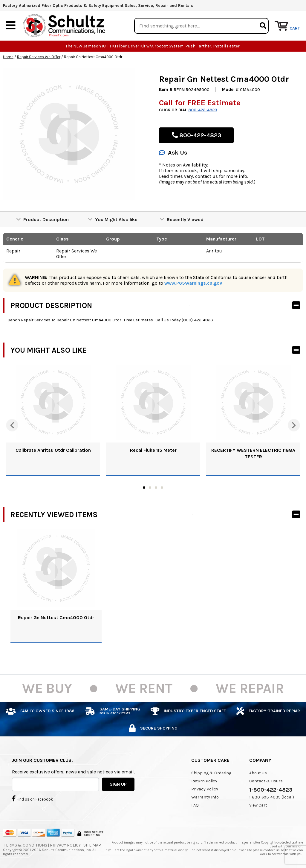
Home (8, 57)
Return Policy (204, 781)
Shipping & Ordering (211, 773)
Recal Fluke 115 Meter (153, 450)
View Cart (258, 805)
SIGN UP (118, 784)
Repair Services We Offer (39, 57)
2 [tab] (150, 488)
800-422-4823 (203, 110)
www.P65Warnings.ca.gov (193, 283)
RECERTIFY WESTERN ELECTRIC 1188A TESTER (253, 454)
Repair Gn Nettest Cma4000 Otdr (56, 618)
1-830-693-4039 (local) (272, 797)
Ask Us (173, 153)
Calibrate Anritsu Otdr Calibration (53, 450)
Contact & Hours (266, 781)
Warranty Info (205, 797)
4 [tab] (162, 488)
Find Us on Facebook (32, 798)
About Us (258, 773)
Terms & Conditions (26, 845)
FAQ (195, 805)
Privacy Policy (205, 789)
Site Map (92, 845)
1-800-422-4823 (271, 790)
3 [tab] (156, 488)
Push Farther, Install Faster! (213, 46)
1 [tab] (144, 488)
